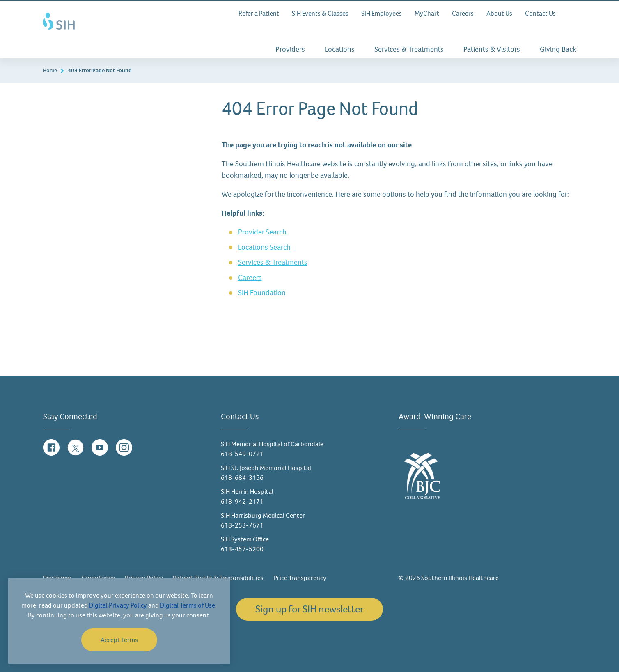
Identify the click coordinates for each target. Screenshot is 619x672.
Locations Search (264, 247)
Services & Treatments (409, 49)
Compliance (98, 578)
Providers (290, 49)
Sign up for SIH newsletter (309, 609)
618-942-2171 (242, 501)
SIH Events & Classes (320, 13)
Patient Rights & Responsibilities (218, 578)
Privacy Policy (144, 578)
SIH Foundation (262, 293)
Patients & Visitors (492, 49)
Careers (463, 13)
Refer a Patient (259, 13)
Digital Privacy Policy (118, 605)
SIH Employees (382, 13)
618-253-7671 (242, 525)
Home (50, 70)
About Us (499, 13)
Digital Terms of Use (188, 605)
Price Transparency (300, 578)
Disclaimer (57, 578)
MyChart (427, 13)
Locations (340, 49)
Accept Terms (119, 640)
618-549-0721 (242, 454)
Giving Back (558, 49)
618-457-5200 (242, 549)
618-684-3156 (242, 478)
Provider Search (262, 232)
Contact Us (540, 13)
